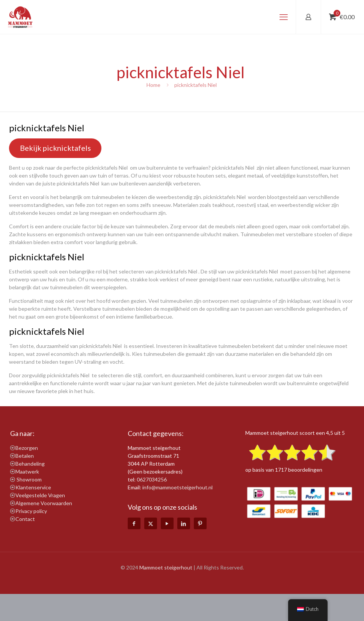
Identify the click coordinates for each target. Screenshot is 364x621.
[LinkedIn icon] (184, 523)
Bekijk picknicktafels (55, 148)
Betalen (25, 456)
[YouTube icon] (167, 523)
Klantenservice (33, 487)
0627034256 (152, 479)
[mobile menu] (284, 17)
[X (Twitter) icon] (151, 523)
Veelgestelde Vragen (40, 495)
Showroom (29, 479)
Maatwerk (27, 471)
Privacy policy (31, 511)
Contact (25, 519)
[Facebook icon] (134, 523)
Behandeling (30, 464)
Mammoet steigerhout (166, 567)
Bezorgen (27, 448)
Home (153, 85)
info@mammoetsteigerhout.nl (177, 487)
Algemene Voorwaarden (44, 503)
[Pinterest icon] (200, 523)
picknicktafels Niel (196, 85)
